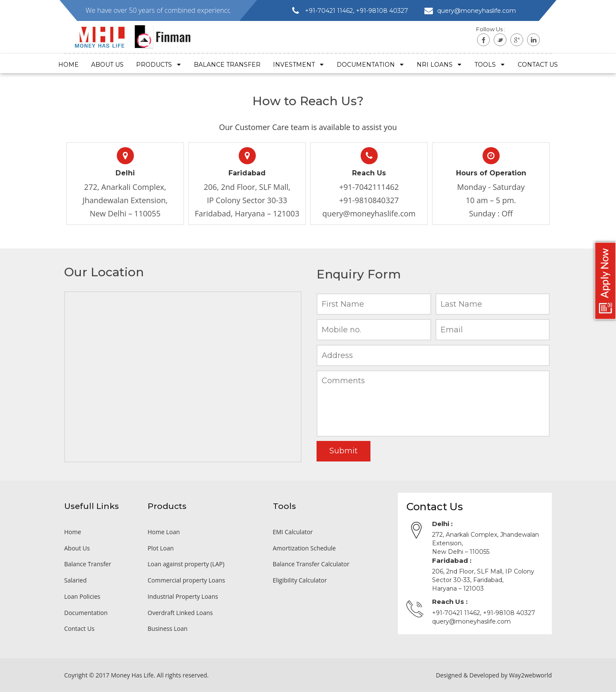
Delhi (125, 173)
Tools (490, 65)
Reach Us (369, 173)
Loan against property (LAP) (186, 564)
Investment (299, 65)
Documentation (370, 65)
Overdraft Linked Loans (180, 613)
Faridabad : (452, 560)
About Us (107, 65)
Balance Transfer (227, 65)
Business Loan (167, 628)
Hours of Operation (491, 173)
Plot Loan (161, 548)
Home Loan (164, 532)
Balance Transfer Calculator (311, 564)
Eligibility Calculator (300, 580)
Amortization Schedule (304, 548)
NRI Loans (439, 65)
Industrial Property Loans (183, 596)
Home (68, 65)
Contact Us (79, 628)
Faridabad (247, 173)
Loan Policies (82, 596)
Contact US (538, 65)
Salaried (75, 580)
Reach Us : (450, 602)
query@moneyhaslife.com (369, 213)
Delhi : (442, 524)
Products (159, 65)
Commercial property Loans (186, 580)
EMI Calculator (293, 532)
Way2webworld (530, 675)
